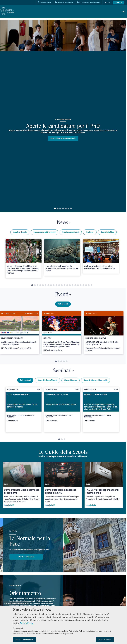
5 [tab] (66, 209)
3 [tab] (60, 209)
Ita (107, 3)
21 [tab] (86, 286)
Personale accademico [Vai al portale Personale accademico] (66, 3)
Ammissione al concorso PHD (63, 138)
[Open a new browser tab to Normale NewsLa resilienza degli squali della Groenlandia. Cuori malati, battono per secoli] (62, 258)
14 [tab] (67, 286)
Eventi (63, 295)
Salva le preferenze (24, 639)
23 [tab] (91, 286)
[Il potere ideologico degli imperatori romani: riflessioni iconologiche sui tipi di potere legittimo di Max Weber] (101, 411)
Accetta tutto (105, 639)
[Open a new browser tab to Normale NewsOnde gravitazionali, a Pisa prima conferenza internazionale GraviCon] (101, 257)
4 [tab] (63, 209)
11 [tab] (59, 286)
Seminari (63, 372)
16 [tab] (73, 286)
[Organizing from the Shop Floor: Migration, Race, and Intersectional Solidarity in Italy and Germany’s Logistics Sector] (62, 334)
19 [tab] (81, 286)
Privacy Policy (26, 623)
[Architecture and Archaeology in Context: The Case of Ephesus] (20, 332)
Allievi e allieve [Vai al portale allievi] (46, 3)
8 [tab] (51, 286)
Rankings (90, 232)
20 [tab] (83, 286)
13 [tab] (64, 286)
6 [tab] (68, 209)
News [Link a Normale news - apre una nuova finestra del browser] (64, 223)
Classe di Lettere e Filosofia (47, 381)
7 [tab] (71, 209)
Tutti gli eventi (63, 305)
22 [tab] (89, 286)
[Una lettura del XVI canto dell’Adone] (62, 411)
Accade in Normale (20, 232)
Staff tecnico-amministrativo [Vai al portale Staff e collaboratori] (91, 3)
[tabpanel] (63, 116)
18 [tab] (78, 286)
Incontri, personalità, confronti (44, 232)
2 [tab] (58, 209)
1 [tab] (55, 209)
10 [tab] (56, 286)
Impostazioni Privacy (15, 603)
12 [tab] (62, 286)
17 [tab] (75, 286)
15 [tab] (70, 286)
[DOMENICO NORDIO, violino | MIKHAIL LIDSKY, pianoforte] (104, 334)
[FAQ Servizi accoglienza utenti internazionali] (104, 486)
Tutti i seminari (25, 381)
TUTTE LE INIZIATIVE (26, 558)
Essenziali (19, 628)
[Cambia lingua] (109, 3)
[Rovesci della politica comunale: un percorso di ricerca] (24, 411)
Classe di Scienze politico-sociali (95, 381)
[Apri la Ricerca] (119, 3)
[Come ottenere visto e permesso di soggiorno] (22, 486)
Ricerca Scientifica (107, 232)
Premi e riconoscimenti (71, 232)
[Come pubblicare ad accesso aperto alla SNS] (63, 486)
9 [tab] (54, 286)
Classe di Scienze (71, 381)
